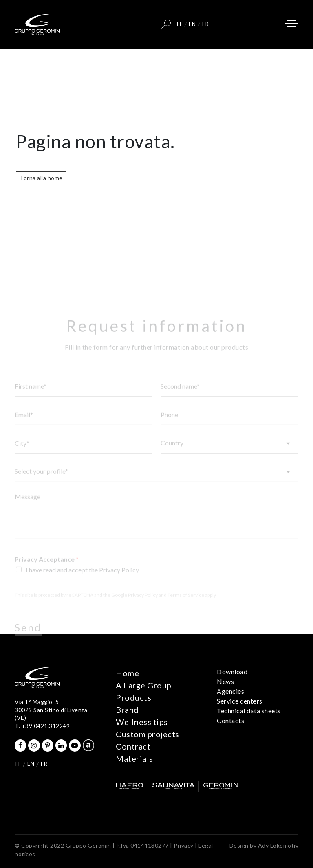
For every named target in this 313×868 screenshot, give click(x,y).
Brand (127, 710)
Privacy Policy (143, 602)
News (225, 681)
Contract (133, 746)
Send (28, 635)
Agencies (230, 691)
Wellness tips (142, 722)
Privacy (184, 845)
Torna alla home (41, 178)
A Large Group (144, 685)
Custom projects (148, 734)
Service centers (240, 701)
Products (133, 697)
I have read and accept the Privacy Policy (82, 577)
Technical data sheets (249, 711)
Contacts (230, 720)
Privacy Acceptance (47, 566)
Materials (134, 758)
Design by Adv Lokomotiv (264, 845)
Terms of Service (186, 602)
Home (127, 673)
